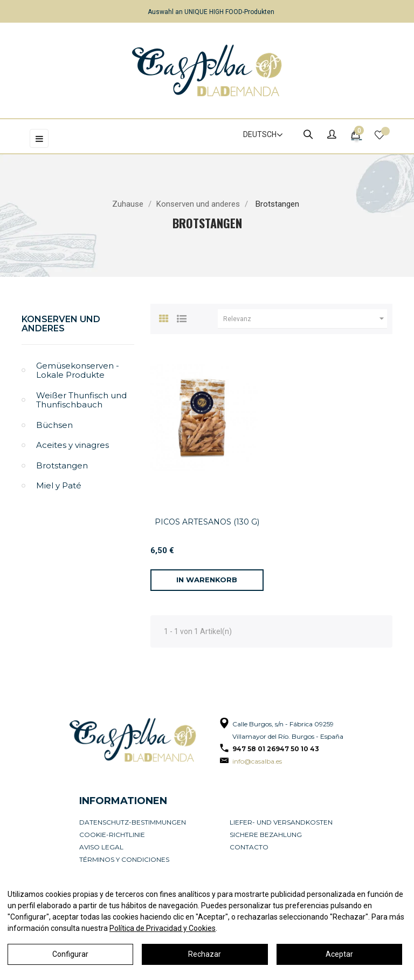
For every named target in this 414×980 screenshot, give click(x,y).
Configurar (70, 954)
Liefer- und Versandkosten (281, 822)
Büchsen (54, 425)
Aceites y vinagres (73, 445)
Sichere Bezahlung (266, 835)
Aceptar (339, 954)
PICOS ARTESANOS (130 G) (207, 522)
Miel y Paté (59, 485)
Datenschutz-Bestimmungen (133, 822)
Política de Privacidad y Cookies (163, 928)
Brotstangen (62, 465)
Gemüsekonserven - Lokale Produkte (78, 370)
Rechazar (205, 954)
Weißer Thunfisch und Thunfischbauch (81, 400)
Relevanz (305, 319)
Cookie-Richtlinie (112, 835)
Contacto (249, 847)
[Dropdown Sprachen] (258, 135)
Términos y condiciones (124, 859)
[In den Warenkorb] (207, 580)
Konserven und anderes (61, 324)
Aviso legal (101, 847)
